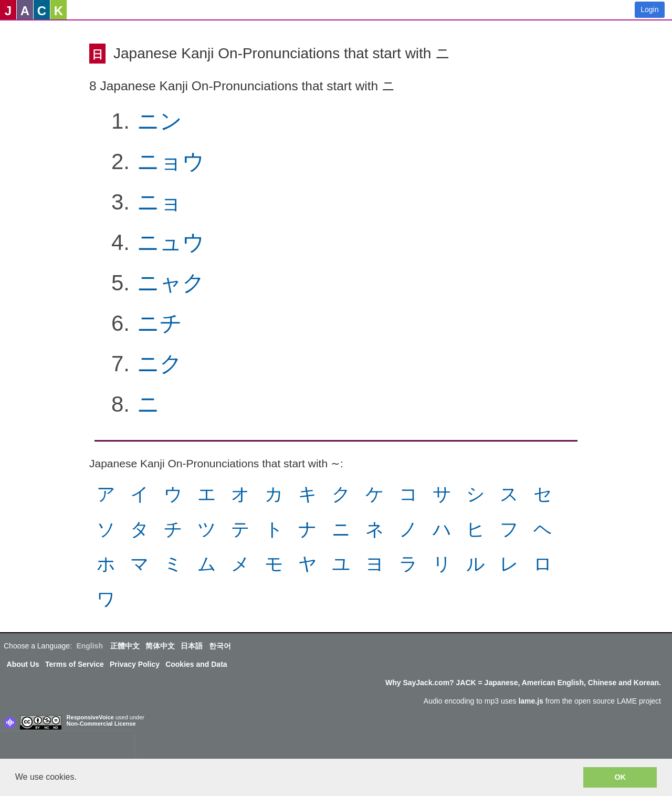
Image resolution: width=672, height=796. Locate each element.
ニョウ (171, 161)
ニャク (171, 283)
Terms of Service (75, 664)
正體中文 (125, 646)
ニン (160, 121)
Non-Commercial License (101, 724)
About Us (23, 664)
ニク (160, 364)
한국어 (220, 646)
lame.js (531, 701)
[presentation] (67, 747)
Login (649, 9)
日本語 (192, 646)
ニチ (160, 323)
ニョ (160, 202)
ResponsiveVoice (90, 717)
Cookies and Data (196, 664)
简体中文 (160, 646)
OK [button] (620, 777)
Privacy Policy (135, 664)
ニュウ (171, 242)
